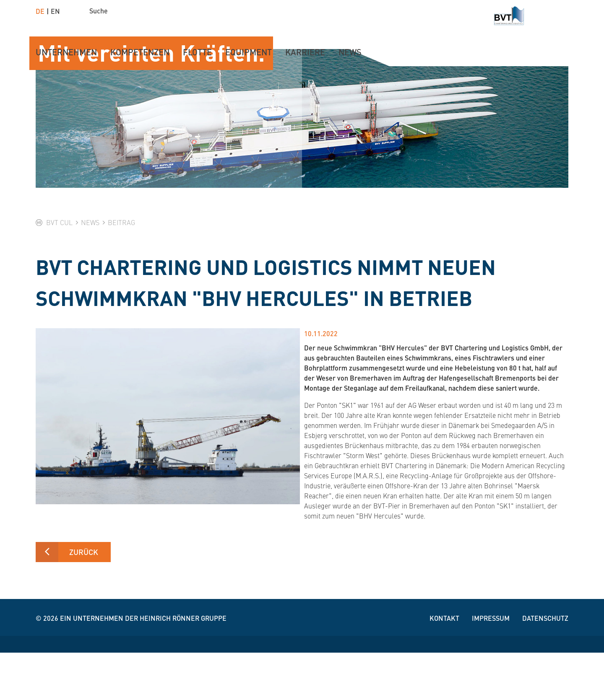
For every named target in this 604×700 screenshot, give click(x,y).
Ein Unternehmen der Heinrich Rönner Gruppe (143, 665)
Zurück (84, 599)
